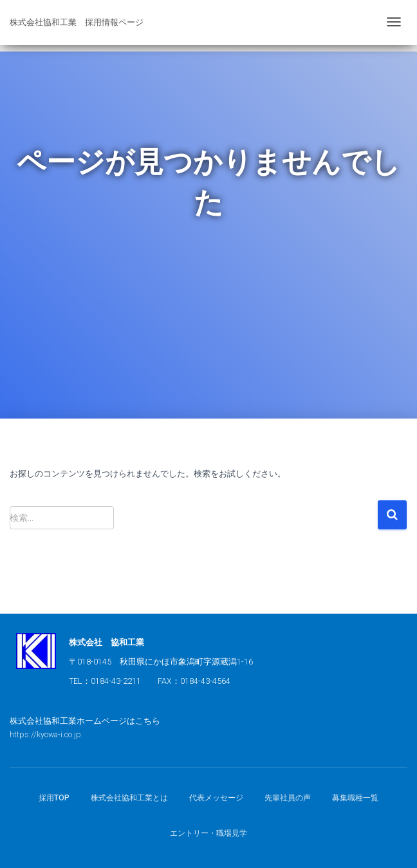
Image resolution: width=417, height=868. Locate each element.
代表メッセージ (216, 798)
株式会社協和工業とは (129, 798)
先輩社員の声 (288, 798)
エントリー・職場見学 (208, 833)
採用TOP (54, 798)
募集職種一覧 (355, 798)
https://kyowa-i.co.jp (45, 734)
